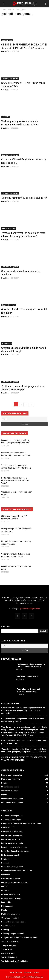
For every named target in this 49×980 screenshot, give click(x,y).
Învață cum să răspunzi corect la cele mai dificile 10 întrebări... (31, 665)
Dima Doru (5, 166)
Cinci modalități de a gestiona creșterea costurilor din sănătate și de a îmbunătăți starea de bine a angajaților (23, 710)
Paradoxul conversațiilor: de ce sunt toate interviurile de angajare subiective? (23, 235)
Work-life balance (9, 957)
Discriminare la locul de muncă (14, 847)
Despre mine (28, 973)
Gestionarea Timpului (11, 878)
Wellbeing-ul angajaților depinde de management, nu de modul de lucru (20, 123)
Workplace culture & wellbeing (15, 961)
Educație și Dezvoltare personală (15, 851)
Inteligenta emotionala (11, 898)
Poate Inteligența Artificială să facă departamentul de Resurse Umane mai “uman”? (15, 480)
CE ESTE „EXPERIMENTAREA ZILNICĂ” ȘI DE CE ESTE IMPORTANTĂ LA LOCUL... (24, 46)
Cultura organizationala (12, 831)
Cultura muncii (7, 40)
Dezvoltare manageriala (10, 79)
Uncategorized (8, 953)
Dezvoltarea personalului (12, 799)
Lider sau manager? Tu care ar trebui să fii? (24, 198)
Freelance (6, 875)
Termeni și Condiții (16, 973)
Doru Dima (5, 51)
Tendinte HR (7, 949)
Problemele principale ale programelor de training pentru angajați (23, 388)
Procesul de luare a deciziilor (14, 922)
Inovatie (5, 890)
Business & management (12, 816)
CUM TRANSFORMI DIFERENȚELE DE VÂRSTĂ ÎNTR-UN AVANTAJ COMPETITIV (24, 758)
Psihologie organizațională (13, 934)
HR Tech (5, 886)
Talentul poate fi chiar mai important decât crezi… (28, 690)
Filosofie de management (12, 802)
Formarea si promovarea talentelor (17, 871)
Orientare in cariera (10, 791)
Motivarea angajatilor (11, 914)
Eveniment (6, 783)
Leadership (6, 117)
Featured (5, 863)
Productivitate (7, 343)
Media (4, 795)
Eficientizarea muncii (10, 787)
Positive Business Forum (28, 677)
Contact (37, 973)
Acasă (4, 10)
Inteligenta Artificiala (11, 894)
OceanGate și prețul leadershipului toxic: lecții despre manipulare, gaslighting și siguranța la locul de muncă (24, 750)
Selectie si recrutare (9, 228)
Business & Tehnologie (11, 820)
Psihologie (6, 930)
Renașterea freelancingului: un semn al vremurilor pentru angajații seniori (23, 720)
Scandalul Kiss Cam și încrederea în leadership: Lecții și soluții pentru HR (24, 742)
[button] (45, 4)
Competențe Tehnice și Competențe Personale (21, 823)
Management (7, 906)
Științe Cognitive (9, 945)
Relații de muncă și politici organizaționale (19, 937)
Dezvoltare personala (11, 779)
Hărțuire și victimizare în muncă (15, 882)
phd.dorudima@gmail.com (30, 609)
